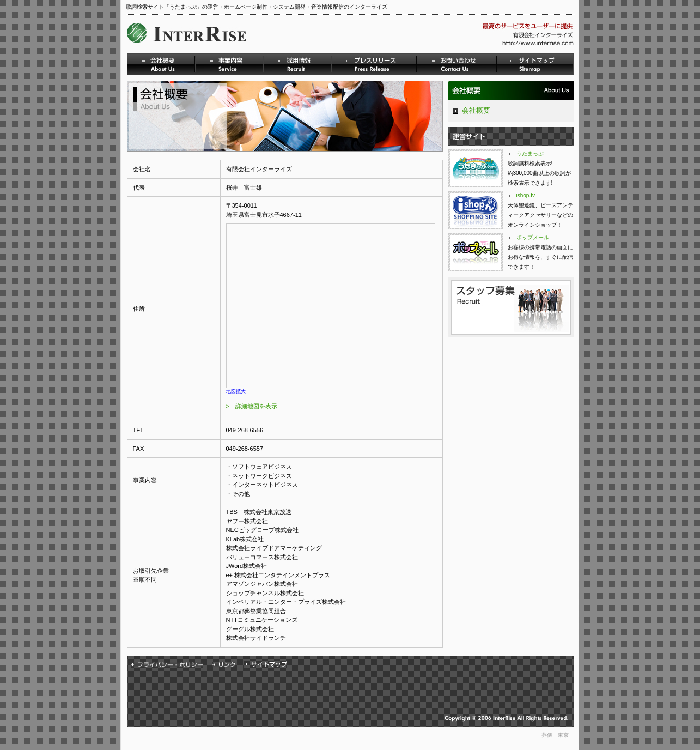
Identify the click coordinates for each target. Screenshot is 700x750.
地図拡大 (236, 391)
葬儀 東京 (555, 735)
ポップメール (533, 237)
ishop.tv (526, 195)
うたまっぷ (530, 153)
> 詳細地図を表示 (252, 406)
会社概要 (476, 110)
